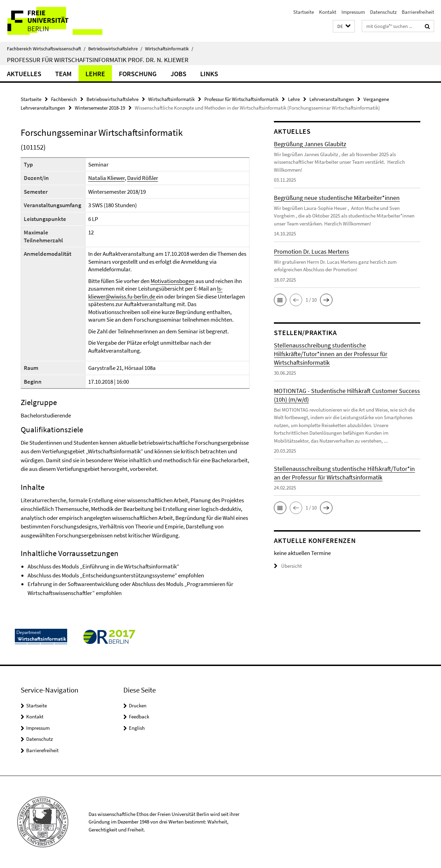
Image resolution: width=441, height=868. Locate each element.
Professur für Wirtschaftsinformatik (241, 99)
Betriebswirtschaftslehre (115, 49)
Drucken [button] (138, 705)
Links (209, 74)
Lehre (95, 74)
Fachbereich (64, 99)
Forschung (138, 74)
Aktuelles (24, 74)
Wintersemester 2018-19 (100, 108)
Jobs (178, 74)
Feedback (139, 716)
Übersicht (288, 566)
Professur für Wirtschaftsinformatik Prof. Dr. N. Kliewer (98, 60)
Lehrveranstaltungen (332, 99)
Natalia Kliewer (106, 178)
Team (63, 74)
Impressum (353, 12)
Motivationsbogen (172, 281)
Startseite (304, 12)
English (137, 728)
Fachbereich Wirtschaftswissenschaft (46, 49)
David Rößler (143, 178)
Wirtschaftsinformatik (169, 49)
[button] (344, 26)
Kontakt (328, 12)
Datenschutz (383, 12)
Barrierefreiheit (418, 12)
